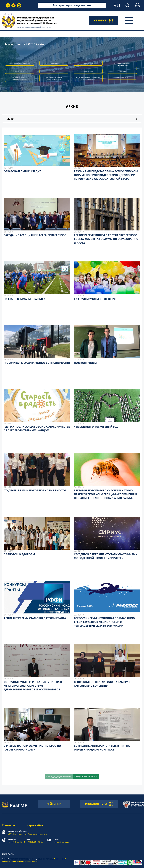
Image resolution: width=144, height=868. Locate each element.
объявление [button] (54, 63)
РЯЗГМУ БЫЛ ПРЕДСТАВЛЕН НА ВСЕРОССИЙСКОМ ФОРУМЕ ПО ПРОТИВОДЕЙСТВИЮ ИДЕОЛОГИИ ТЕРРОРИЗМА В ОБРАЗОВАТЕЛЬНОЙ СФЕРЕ (106, 175)
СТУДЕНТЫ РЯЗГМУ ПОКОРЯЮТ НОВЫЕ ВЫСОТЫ (35, 490)
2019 (30, 44)
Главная (9, 44)
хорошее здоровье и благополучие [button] (122, 64)
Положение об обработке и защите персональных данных (34, 860)
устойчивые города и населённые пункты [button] (54, 78)
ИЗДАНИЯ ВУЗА (99, 804)
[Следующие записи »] (86, 776)
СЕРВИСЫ (103, 20)
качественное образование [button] (20, 63)
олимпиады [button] (20, 71)
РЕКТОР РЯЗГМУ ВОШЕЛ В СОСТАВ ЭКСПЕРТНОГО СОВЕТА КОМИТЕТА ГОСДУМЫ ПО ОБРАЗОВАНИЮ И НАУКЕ (106, 239)
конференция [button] (88, 71)
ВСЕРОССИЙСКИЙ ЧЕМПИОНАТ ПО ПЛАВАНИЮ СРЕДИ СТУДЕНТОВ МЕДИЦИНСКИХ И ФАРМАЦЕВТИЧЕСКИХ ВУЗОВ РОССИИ (104, 622)
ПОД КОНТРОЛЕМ (85, 363)
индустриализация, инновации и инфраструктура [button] (88, 78)
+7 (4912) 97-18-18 (16, 841)
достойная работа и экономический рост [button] (20, 78)
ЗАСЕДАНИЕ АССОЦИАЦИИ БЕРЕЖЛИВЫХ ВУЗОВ (35, 235)
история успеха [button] (122, 77)
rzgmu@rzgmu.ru (61, 841)
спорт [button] (54, 71)
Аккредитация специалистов (72, 5)
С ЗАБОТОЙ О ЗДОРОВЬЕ (20, 554)
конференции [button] (88, 63)
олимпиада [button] (122, 71)
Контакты (8, 825)
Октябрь (40, 44)
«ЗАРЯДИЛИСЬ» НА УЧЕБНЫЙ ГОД (96, 427)
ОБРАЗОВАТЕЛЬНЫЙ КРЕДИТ (22, 171)
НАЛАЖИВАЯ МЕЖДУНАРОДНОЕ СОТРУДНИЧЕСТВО (37, 363)
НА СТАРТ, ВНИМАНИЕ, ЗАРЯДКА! (25, 299)
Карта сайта (35, 825)
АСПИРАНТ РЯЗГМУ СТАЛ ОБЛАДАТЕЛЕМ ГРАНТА (35, 618)
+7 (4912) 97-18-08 (35, 841)
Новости (21, 44)
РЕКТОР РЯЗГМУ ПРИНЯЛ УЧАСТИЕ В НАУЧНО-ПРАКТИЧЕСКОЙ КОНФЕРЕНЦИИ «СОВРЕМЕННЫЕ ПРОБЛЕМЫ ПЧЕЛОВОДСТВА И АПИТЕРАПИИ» (106, 494)
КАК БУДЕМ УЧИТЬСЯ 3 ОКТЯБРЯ (95, 299)
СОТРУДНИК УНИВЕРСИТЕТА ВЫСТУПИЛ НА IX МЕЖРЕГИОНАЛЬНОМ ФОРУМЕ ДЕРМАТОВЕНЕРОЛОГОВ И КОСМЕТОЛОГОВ (33, 686)
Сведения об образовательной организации (34, 27)
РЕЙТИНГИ (54, 804)
